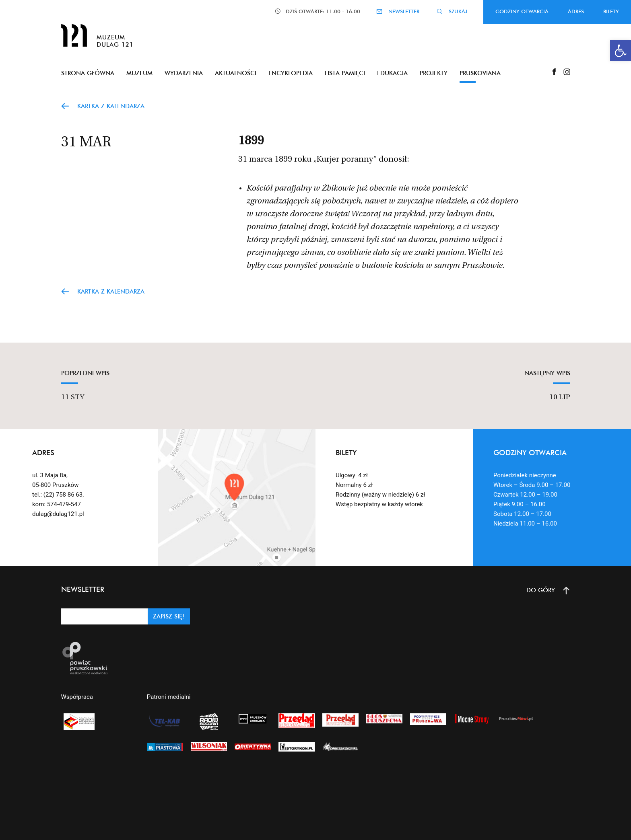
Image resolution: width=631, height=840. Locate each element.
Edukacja (392, 73)
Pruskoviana (480, 73)
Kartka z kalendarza (111, 106)
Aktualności (236, 73)
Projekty (434, 73)
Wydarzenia (184, 73)
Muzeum (139, 73)
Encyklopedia (291, 73)
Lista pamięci (345, 73)
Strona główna (88, 73)
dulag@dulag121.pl (58, 514)
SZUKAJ (458, 11)
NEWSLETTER (404, 11)
